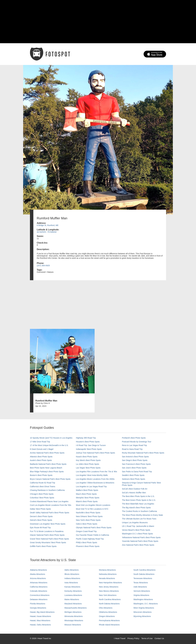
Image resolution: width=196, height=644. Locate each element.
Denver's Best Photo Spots (41, 516)
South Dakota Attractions (144, 574)
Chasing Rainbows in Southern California (47, 490)
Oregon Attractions (107, 616)
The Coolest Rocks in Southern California (139, 511)
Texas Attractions (141, 583)
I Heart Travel (120, 638)
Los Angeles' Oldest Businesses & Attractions (95, 483)
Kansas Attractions (72, 587)
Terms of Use (147, 638)
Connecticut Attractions (40, 595)
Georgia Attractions (38, 608)
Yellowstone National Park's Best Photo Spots (141, 537)
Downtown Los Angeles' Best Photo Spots (48, 524)
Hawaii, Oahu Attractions (40, 625)
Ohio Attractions (106, 608)
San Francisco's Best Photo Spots (136, 464)
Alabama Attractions (38, 570)
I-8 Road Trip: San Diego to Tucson (91, 445)
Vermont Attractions (142, 591)
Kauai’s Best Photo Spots (87, 457)
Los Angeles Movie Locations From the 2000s (95, 479)
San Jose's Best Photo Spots (134, 468)
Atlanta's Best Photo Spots (41, 457)
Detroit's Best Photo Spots (41, 520)
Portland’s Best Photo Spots (134, 438)
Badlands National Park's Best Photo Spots (48, 464)
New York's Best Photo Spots (88, 520)
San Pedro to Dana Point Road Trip (137, 472)
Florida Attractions (38, 604)
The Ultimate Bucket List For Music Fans (139, 519)
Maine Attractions (72, 599)
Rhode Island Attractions (109, 625)
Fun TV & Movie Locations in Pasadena (47, 531)
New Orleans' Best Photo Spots (89, 516)
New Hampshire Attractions (110, 583)
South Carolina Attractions (145, 570)
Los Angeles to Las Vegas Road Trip (91, 486)
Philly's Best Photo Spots (86, 542)
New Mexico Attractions (109, 591)
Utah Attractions (140, 587)
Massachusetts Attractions (76, 608)
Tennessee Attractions (143, 578)
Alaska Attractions (37, 574)
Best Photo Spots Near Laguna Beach (46, 468)
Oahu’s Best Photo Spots (87, 524)
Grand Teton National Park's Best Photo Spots (49, 539)
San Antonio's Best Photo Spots (135, 457)
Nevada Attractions (107, 578)
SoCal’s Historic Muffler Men (134, 493)
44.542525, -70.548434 (47, 232)
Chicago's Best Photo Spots (42, 494)
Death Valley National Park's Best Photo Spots (50, 513)
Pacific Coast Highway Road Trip (90, 539)
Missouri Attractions (73, 625)
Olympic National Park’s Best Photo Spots (94, 528)
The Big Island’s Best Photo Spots (136, 508)
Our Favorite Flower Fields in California (92, 535)
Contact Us (159, 638)
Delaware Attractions (39, 599)
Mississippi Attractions (74, 620)
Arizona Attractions (38, 578)
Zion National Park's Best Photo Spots (138, 545)
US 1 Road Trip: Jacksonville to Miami (138, 526)
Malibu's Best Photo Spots (87, 490)
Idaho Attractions (72, 570)
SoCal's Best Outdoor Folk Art (135, 489)
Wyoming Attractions (142, 616)
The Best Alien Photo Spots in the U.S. (138, 496)
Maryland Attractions (73, 604)
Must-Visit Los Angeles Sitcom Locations (93, 505)
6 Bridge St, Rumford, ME (48, 225)
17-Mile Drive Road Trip (40, 442)
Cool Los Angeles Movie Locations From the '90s (51, 505)
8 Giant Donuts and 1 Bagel (42, 449)
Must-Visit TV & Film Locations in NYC (92, 509)
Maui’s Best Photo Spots (86, 494)
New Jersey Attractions (109, 587)
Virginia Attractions (141, 595)
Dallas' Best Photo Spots (40, 509)
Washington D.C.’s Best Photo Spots (137, 534)
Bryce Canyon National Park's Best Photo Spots (50, 479)
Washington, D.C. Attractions (146, 604)
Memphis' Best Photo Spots (88, 498)
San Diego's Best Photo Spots (135, 460)
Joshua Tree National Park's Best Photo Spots (95, 453)
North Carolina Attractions (110, 599)
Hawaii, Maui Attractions (40, 620)
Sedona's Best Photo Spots (134, 479)
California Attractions (39, 587)
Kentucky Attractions (73, 591)
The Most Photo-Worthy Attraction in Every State (142, 515)
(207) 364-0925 (43, 266)
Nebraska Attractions (108, 574)
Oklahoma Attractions (108, 612)
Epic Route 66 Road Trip (40, 528)
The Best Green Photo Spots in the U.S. (139, 500)
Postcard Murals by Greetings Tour (137, 442)
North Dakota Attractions (109, 604)
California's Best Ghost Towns (43, 486)
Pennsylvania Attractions (109, 620)
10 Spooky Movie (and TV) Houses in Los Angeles (51, 438)
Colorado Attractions (39, 591)
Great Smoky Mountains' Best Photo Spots (48, 542)
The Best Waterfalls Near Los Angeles (138, 504)
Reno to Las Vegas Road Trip (134, 445)
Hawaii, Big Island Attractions (42, 612)
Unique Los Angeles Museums (135, 523)
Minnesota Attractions (74, 616)
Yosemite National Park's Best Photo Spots (140, 541)
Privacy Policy (133, 638)
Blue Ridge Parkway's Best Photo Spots (47, 472)
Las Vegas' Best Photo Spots (88, 468)
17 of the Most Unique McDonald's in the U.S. (49, 445)
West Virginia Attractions (144, 608)
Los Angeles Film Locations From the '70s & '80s (97, 472)
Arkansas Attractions (39, 583)
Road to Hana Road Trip (132, 449)
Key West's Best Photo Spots (88, 460)
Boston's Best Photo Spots (41, 475)
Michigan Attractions (73, 612)
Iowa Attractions (71, 583)
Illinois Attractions (72, 574)
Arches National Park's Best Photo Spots (47, 453)
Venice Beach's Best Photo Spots (136, 530)
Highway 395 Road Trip (86, 438)
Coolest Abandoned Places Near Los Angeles (49, 501)
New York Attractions (108, 595)
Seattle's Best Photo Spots (133, 475)
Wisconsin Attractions (143, 612)
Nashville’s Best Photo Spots (88, 513)
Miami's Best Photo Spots (87, 501)
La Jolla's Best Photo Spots (88, 464)
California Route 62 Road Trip (42, 483)
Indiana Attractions (72, 578)
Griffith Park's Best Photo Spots (43, 546)
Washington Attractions (143, 599)
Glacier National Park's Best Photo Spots (47, 535)
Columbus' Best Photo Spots (42, 498)
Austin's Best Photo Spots (41, 460)
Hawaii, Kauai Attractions (40, 616)
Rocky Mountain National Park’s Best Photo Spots (143, 453)
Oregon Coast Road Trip (86, 531)
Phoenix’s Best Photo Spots (88, 546)
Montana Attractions (107, 570)
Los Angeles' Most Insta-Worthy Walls (92, 475)
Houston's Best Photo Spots (88, 442)
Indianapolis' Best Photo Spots (89, 449)
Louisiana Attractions (73, 595)
